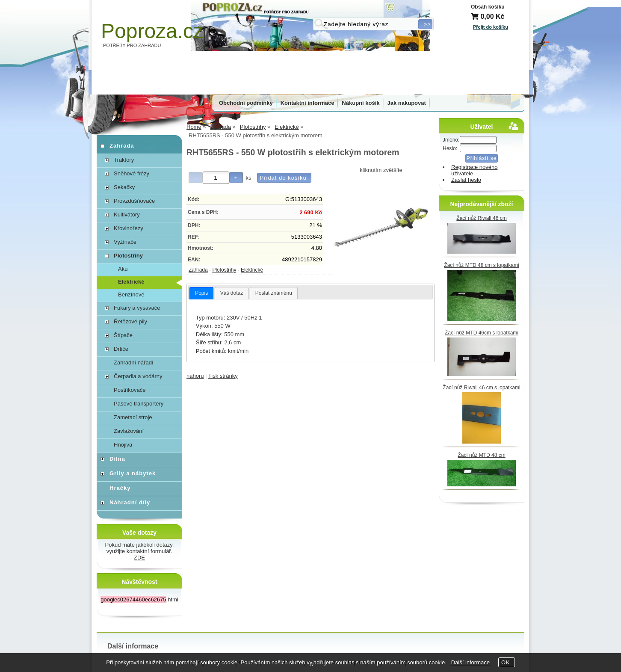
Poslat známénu (274, 293)
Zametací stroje (133, 417)
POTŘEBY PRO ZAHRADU (132, 45)
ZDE (139, 558)
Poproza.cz (152, 31)
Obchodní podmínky (246, 103)
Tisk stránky (223, 376)
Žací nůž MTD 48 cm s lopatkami (481, 265)
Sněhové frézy (132, 173)
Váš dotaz (232, 293)
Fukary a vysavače (137, 308)
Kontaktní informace (308, 103)
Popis (201, 293)
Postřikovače (130, 390)
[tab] (201, 293)
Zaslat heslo (466, 180)
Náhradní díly (130, 502)
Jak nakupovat (407, 103)
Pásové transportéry (139, 404)
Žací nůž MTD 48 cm (481, 455)
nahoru (195, 376)
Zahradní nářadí (134, 363)
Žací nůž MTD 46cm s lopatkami (482, 333)
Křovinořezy (129, 228)
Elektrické (252, 270)
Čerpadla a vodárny (138, 376)
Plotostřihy (224, 270)
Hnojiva (123, 445)
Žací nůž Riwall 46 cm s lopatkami (481, 388)
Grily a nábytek (133, 473)
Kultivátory (127, 215)
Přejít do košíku (491, 27)
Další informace (470, 662)
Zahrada (198, 270)
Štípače (123, 335)
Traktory (124, 160)
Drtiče (121, 349)
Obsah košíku (488, 7)
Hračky (120, 488)
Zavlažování (129, 431)
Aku (123, 269)
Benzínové (131, 295)
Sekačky (124, 187)
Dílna (117, 459)
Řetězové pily (130, 321)
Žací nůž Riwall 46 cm (481, 218)
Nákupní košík (361, 103)
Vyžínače (125, 242)
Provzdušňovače (134, 201)
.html (139, 599)
